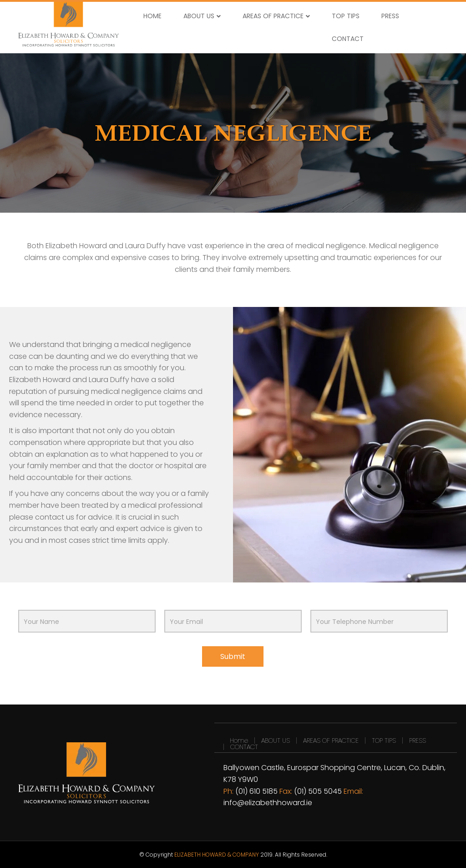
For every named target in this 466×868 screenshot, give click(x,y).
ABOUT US (199, 16)
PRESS (390, 16)
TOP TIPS (346, 16)
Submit (233, 656)
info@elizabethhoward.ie (268, 803)
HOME (152, 16)
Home (239, 740)
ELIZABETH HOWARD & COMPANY (217, 855)
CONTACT (348, 39)
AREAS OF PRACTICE (273, 16)
